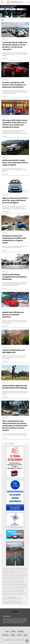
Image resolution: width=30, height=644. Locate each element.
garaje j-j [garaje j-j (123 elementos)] (11, 581)
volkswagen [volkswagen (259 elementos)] (14, 602)
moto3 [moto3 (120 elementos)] (8, 587)
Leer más (4, 56)
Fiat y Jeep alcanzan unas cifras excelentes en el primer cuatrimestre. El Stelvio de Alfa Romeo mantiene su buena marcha (15, 426)
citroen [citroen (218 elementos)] (16, 572)
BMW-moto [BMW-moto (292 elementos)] (10, 572)
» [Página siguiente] (9, 444)
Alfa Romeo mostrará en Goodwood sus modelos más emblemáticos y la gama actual (14, 239)
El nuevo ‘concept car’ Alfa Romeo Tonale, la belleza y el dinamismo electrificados (14, 85)
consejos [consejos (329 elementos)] (11, 575)
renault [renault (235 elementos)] (10, 593)
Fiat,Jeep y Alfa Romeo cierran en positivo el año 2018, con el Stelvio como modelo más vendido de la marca (15, 124)
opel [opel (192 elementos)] (16, 590)
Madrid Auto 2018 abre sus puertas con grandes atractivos (13, 315)
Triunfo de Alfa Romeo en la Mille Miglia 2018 (13, 351)
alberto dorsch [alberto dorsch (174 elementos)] (19, 569)
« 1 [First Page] (3, 444)
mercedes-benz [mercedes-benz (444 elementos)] (23, 584)
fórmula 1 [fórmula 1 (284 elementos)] (5, 581)
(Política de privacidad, (18, 618)
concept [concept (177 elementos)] (5, 575)
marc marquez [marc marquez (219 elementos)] (14, 584)
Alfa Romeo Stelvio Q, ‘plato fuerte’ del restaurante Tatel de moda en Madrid (15, 163)
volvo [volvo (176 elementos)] (19, 602)
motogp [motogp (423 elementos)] (12, 587)
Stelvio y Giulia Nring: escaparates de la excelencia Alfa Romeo (14, 277)
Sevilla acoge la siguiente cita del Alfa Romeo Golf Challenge (15, 387)
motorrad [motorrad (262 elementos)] (18, 587)
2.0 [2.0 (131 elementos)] (7, 569)
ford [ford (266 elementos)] (21, 578)
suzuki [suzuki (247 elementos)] (5, 598)
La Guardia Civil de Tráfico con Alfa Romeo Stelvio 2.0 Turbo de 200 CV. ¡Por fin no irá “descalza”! (15, 46)
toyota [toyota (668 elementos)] (11, 598)
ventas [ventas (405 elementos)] (18, 598)
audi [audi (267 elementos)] (25, 569)
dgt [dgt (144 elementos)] (20, 575)
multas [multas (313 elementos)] (24, 587)
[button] (15, 462)
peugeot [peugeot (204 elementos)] (21, 590)
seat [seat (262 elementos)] (15, 593)
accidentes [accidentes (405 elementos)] (11, 569)
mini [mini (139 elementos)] (4, 587)
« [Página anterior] (5, 444)
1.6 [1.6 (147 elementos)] (4, 569)
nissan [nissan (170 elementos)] (12, 590)
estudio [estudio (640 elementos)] (24, 575)
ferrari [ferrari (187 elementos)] (14, 578)
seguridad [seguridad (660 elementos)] (20, 593)
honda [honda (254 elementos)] (16, 581)
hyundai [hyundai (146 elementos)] (22, 581)
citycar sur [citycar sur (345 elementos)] (21, 572)
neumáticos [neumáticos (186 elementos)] (6, 590)
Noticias (5, 39)
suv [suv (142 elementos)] (24, 593)
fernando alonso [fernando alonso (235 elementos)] (7, 578)
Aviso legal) (23, 618)
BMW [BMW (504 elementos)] (4, 572)
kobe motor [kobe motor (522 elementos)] (6, 584)
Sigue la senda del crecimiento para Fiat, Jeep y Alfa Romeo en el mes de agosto (15, 200)
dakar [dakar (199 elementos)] (16, 575)
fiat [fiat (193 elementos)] (18, 578)
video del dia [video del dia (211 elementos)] (6, 602)
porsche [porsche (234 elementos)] (5, 593)
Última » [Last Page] (12, 444)
